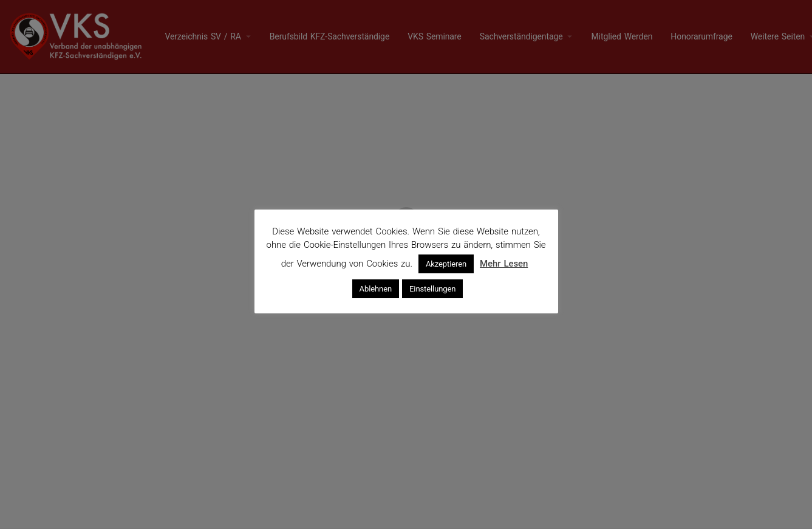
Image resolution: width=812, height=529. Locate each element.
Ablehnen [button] (376, 289)
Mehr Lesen (504, 264)
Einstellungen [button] (432, 289)
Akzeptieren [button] (446, 264)
